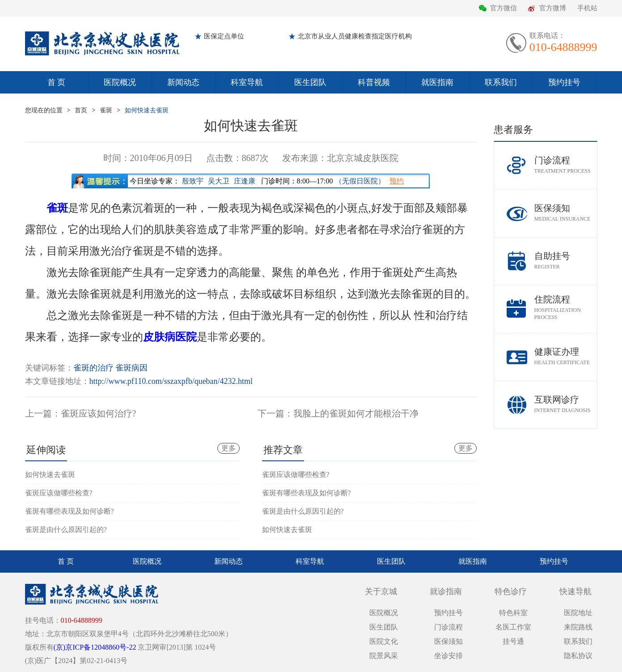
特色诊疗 (511, 591)
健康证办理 (566, 356)
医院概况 (120, 82)
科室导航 (247, 82)
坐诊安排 (449, 656)
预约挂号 (564, 82)
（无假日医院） (360, 181)
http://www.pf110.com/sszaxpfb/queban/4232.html (171, 381)
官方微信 (504, 8)
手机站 (587, 8)
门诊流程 (566, 165)
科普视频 (374, 82)
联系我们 (501, 82)
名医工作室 (513, 627)
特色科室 (513, 613)
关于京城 (381, 591)
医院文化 (384, 641)
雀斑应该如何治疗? (99, 413)
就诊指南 (446, 591)
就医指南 (437, 82)
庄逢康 (245, 181)
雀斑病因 (131, 368)
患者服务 (513, 130)
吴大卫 (219, 181)
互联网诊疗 (566, 404)
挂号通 (513, 641)
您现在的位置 (44, 110)
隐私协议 (578, 656)
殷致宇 (193, 181)
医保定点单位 (224, 36)
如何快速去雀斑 (147, 110)
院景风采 (384, 656)
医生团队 (310, 82)
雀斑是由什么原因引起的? (66, 530)
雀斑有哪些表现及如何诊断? (70, 511)
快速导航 (575, 591)
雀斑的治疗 (93, 368)
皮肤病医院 (170, 337)
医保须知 (566, 213)
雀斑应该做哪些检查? (59, 493)
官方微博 (553, 8)
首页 (81, 110)
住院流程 (566, 308)
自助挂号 (566, 261)
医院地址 (578, 613)
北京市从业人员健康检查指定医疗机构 (355, 36)
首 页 (57, 82)
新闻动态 (183, 82)
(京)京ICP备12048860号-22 (95, 647)
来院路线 (578, 627)
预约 (397, 181)
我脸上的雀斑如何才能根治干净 (356, 413)
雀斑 (106, 110)
